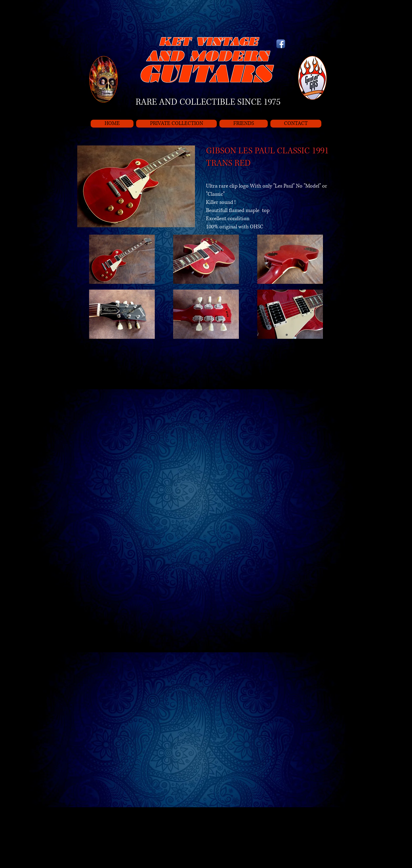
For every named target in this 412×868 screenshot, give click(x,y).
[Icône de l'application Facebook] (281, 44)
